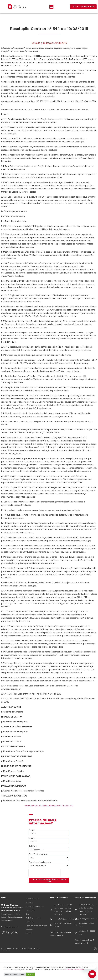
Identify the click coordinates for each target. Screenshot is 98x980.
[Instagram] (8, 932)
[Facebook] (3, 932)
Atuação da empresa (38, 854)
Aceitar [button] (30, 974)
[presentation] (44, 873)
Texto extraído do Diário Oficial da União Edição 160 (49, 806)
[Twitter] (17, 932)
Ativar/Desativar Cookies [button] (15, 974)
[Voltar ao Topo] (95, 949)
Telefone (33, 846)
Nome (32, 830)
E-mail (32, 838)
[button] (51, 7)
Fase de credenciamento (40, 862)
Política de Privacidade (10, 927)
